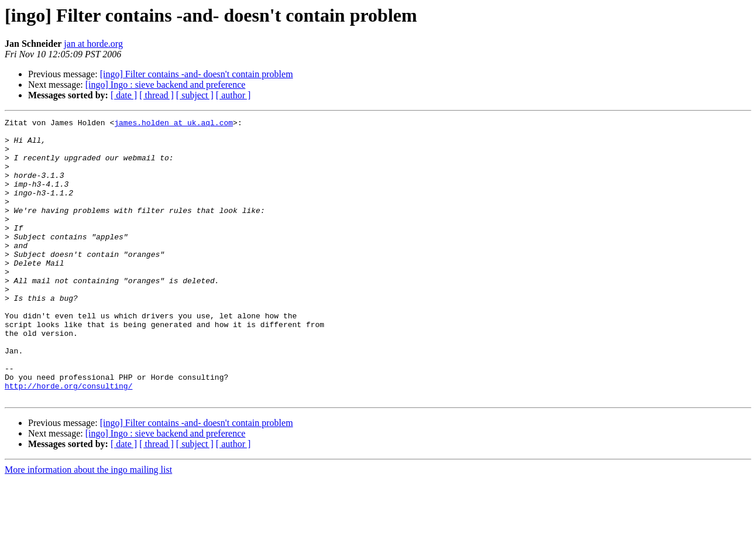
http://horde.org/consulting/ (68, 440)
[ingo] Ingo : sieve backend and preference (166, 85)
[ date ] (124, 95)
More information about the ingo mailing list (88, 526)
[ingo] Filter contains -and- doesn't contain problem (197, 74)
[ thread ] (157, 95)
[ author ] (233, 95)
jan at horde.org (93, 44)
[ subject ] (195, 95)
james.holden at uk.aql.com (173, 124)
